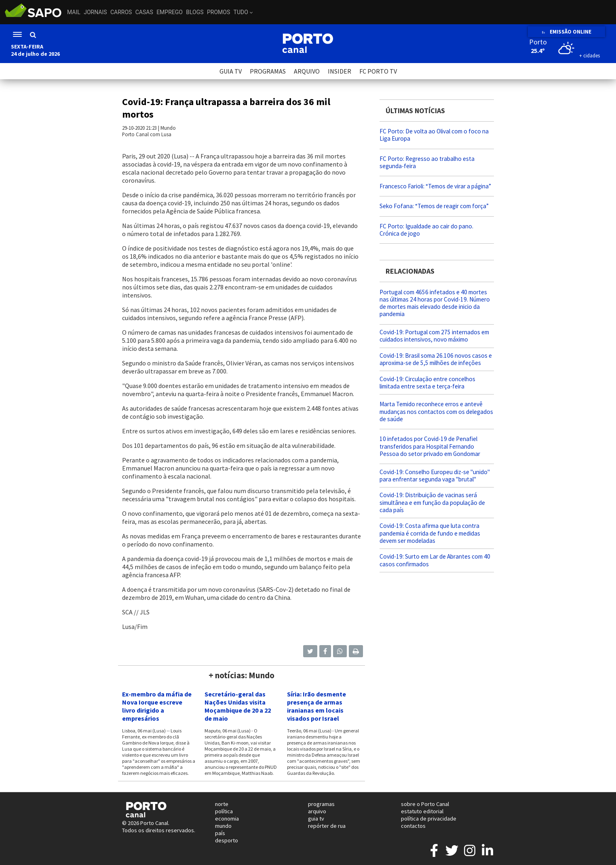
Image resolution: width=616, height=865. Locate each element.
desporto (227, 840)
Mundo (168, 128)
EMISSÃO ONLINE (566, 32)
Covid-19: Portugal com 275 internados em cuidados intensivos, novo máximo (434, 336)
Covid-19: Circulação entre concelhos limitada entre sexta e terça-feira (427, 383)
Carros (121, 12)
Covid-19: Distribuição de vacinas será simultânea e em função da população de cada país (432, 502)
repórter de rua (327, 826)
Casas (144, 12)
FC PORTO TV (378, 71)
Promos (218, 12)
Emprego (170, 12)
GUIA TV (231, 71)
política (224, 811)
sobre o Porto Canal (425, 804)
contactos (413, 826)
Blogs (195, 12)
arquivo (317, 811)
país (220, 833)
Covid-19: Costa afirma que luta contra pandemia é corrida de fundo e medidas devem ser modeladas (430, 533)
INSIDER (340, 71)
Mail (74, 12)
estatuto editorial (422, 811)
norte (222, 804)
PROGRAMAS (268, 71)
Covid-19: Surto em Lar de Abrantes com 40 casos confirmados (435, 560)
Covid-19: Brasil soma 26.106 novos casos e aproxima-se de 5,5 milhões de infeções (436, 359)
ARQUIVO (307, 71)
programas (321, 804)
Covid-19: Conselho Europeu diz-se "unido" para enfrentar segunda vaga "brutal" (435, 476)
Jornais (95, 12)
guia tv (316, 819)
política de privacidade (429, 819)
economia (227, 819)
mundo (223, 826)
